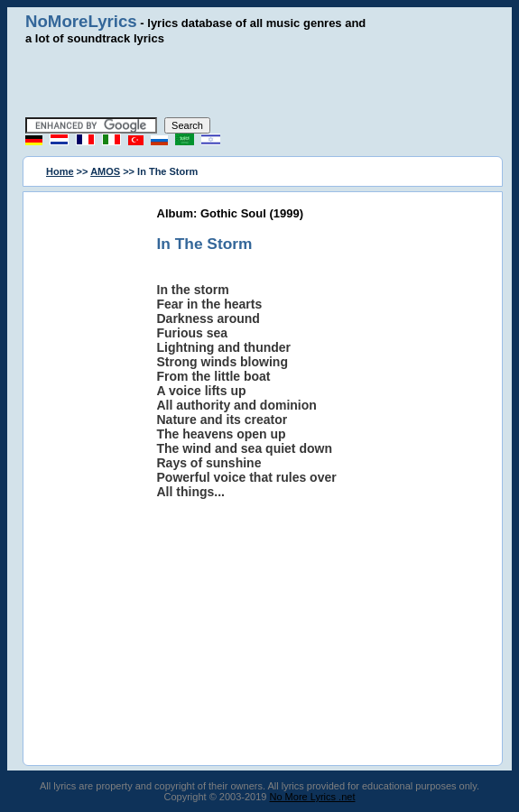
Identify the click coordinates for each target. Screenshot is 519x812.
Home (60, 171)
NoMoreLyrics (81, 21)
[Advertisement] (260, 81)
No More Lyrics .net (313, 797)
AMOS (105, 171)
